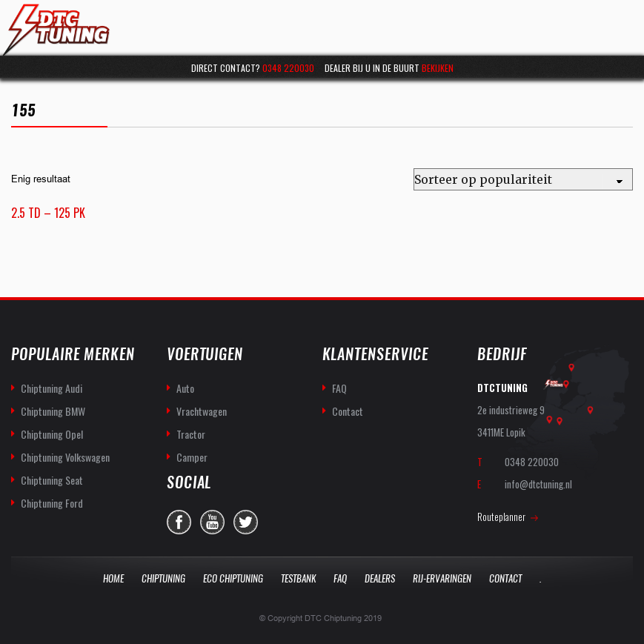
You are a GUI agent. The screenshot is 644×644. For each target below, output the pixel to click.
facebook (179, 522)
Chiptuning (163, 578)
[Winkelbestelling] (523, 179)
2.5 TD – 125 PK (48, 213)
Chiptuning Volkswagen (65, 457)
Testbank (298, 578)
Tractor (191, 434)
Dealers (380, 578)
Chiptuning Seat (52, 480)
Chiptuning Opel (52, 434)
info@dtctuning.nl (538, 484)
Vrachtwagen (202, 411)
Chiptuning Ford (52, 503)
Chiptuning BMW (53, 411)
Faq (340, 578)
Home (113, 578)
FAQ (339, 388)
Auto (185, 388)
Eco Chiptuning (233, 578)
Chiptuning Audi (52, 388)
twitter (246, 522)
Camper (192, 457)
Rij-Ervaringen (442, 578)
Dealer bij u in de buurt (389, 68)
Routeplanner (501, 517)
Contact (348, 411)
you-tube (212, 522)
